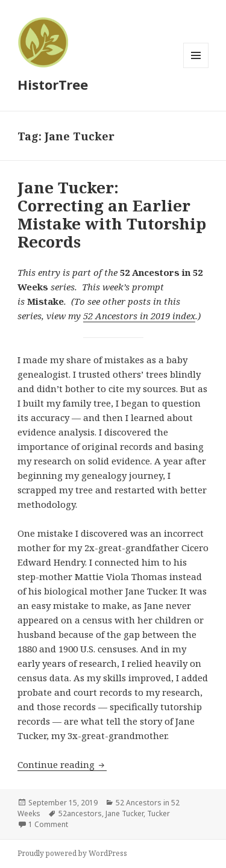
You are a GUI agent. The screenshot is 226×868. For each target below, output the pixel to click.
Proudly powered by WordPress (72, 853)
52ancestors (80, 813)
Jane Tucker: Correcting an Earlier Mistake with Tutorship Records (112, 214)
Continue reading (62, 764)
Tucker (159, 813)
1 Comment (48, 824)
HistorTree (53, 84)
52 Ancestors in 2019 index (139, 316)
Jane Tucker (124, 813)
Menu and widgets (196, 68)
